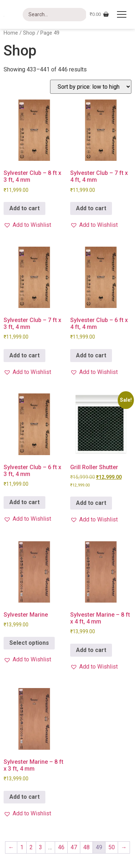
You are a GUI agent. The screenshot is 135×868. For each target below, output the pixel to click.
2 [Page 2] (31, 847)
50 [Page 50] (112, 847)
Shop (29, 33)
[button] (27, 225)
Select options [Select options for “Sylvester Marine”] (29, 643)
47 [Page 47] (74, 847)
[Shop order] (91, 87)
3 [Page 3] (40, 847)
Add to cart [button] (24, 208)
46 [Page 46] (61, 847)
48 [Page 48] (86, 847)
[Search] (55, 15)
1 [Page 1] (22, 847)
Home (11, 33)
